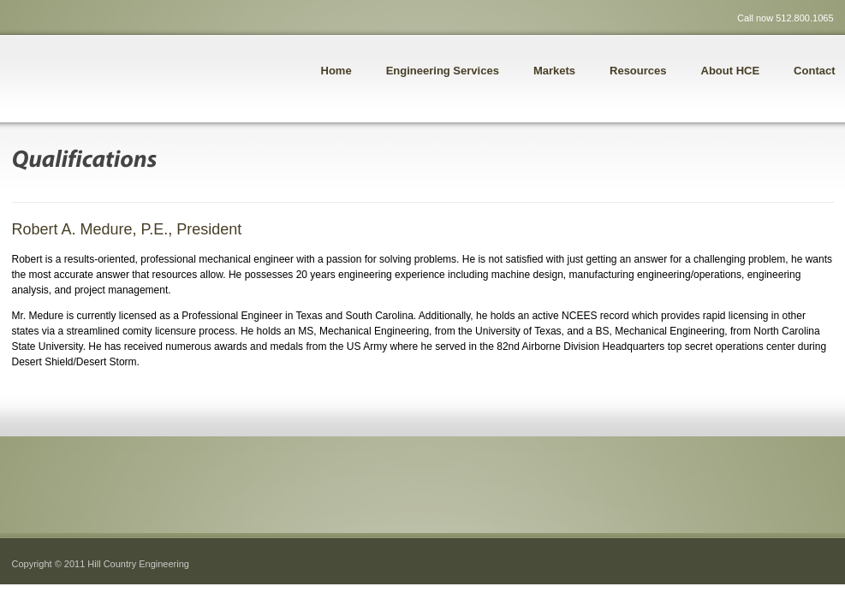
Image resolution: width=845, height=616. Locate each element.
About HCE (731, 71)
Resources (638, 71)
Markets (554, 71)
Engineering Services (443, 71)
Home (336, 71)
